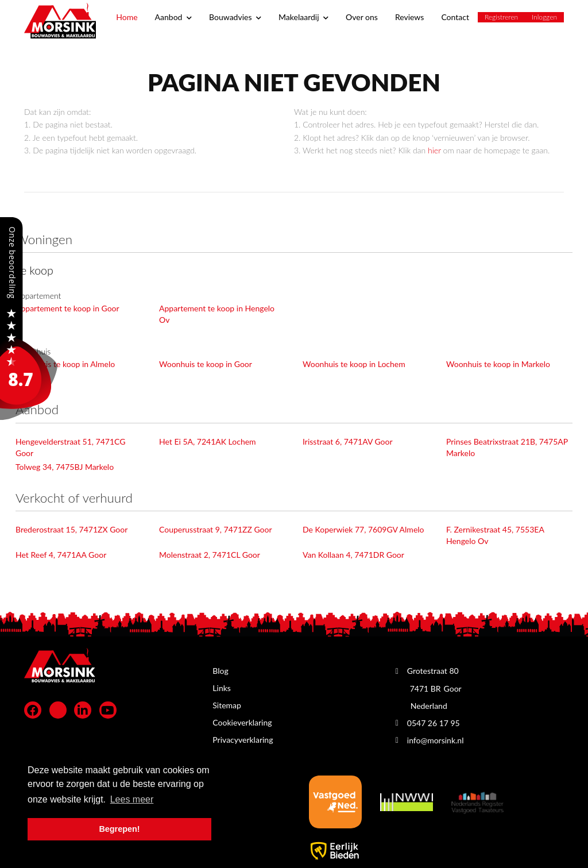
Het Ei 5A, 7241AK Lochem (208, 441)
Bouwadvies (235, 17)
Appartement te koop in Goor (67, 308)
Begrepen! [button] (119, 829)
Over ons (362, 17)
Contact (455, 17)
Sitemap (227, 705)
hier (434, 150)
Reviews (409, 17)
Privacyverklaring (243, 740)
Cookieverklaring (242, 722)
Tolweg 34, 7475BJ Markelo (65, 467)
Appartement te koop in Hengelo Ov (217, 314)
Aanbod (173, 17)
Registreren (501, 17)
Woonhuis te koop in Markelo (498, 364)
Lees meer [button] (132, 799)
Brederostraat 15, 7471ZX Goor (71, 529)
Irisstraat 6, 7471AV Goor (348, 441)
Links (222, 688)
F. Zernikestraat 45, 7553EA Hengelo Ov (495, 535)
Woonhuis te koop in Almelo (65, 364)
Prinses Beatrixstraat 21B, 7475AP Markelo (507, 447)
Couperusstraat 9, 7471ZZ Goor (216, 529)
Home (127, 17)
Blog (220, 671)
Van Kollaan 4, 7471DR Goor (353, 555)
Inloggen (544, 17)
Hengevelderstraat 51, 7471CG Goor (70, 447)
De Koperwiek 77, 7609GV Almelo (363, 529)
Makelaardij (303, 17)
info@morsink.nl (436, 740)
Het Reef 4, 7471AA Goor (61, 555)
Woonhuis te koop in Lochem (354, 364)
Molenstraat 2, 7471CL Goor (210, 555)
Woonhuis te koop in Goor (206, 364)
